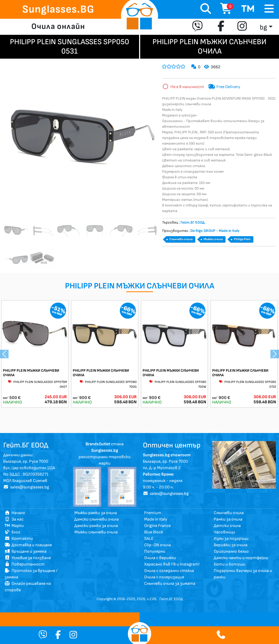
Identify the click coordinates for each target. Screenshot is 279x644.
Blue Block (154, 532)
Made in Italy (156, 519)
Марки (14, 526)
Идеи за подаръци (231, 539)
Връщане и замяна (26, 551)
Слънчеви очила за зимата (170, 584)
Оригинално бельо (231, 551)
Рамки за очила (228, 519)
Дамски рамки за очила (96, 526)
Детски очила (227, 526)
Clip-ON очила (158, 545)
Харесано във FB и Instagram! (172, 564)
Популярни (155, 551)
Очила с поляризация (164, 577)
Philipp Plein (242, 239)
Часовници (224, 532)
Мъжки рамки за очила (96, 513)
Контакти (19, 539)
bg (263, 27)
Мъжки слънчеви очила (96, 532)
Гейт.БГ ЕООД (171, 599)
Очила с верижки (160, 558)
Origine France (157, 526)
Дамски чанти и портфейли (241, 558)
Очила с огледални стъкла (169, 571)
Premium (153, 513)
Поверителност (25, 564)
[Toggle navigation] (269, 9)
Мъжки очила (213, 239)
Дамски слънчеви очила (97, 519)
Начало (15, 513)
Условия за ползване (28, 558)
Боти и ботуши (230, 564)
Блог (12, 532)
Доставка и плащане (28, 545)
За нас (14, 519)
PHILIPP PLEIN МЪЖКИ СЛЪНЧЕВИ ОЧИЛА (31, 373)
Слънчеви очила (181, 239)
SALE (149, 539)
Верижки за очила (231, 545)
